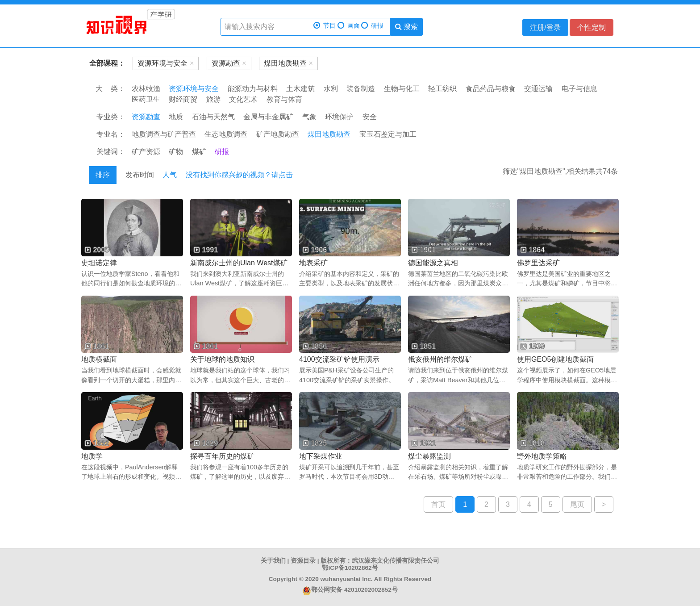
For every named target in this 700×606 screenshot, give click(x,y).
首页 (438, 504)
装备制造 (361, 89)
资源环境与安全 (194, 89)
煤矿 (199, 152)
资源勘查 (146, 117)
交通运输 (538, 89)
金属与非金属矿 (268, 117)
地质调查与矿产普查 (164, 134)
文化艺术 (243, 99)
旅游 (213, 99)
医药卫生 (146, 99)
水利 (331, 89)
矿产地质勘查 (278, 134)
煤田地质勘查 (329, 134)
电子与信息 (579, 89)
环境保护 (339, 117)
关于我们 (273, 561)
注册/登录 (545, 27)
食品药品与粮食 (491, 89)
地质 (176, 117)
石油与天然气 (213, 117)
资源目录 (303, 561)
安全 (370, 117)
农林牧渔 (146, 89)
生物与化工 (402, 89)
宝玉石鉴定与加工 (388, 134)
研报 (372, 26)
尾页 (577, 504)
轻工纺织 (442, 89)
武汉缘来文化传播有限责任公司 (396, 561)
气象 (309, 117)
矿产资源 (146, 152)
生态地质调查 (226, 134)
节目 (325, 26)
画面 (349, 26)
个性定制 (592, 27)
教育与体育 (284, 99)
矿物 (176, 152)
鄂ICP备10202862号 (350, 568)
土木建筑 (300, 89)
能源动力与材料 (253, 89)
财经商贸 (183, 99)
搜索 (406, 27)
